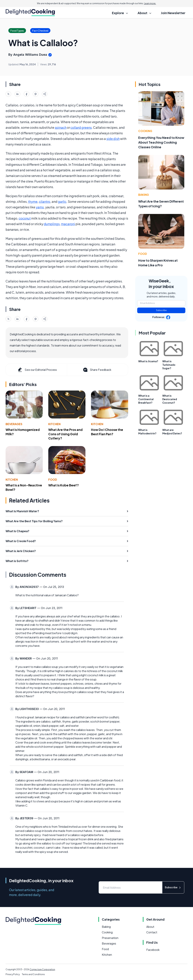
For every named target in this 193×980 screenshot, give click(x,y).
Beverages (14, 424)
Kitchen (54, 424)
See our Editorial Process (37, 370)
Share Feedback (97, 370)
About (150, 927)
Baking (144, 195)
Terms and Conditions (33, 974)
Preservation (110, 938)
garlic (62, 201)
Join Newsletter (173, 13)
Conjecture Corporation (42, 969)
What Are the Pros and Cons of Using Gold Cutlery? (65, 434)
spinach (61, 127)
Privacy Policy (13, 974)
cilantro (45, 201)
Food (53, 480)
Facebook (153, 950)
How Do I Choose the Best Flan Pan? (107, 432)
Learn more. (150, 3)
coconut (25, 218)
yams (40, 207)
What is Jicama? (148, 361)
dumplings (52, 224)
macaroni (68, 224)
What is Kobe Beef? (64, 485)
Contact (152, 932)
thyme (33, 201)
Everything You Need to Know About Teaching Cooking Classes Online (161, 142)
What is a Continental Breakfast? (146, 399)
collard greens (81, 127)
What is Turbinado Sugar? (169, 365)
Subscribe (161, 310)
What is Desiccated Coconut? (170, 399)
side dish (113, 139)
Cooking (145, 131)
